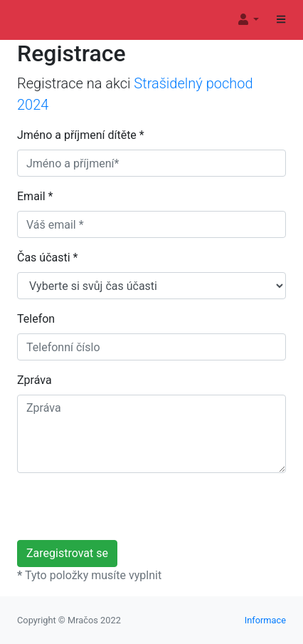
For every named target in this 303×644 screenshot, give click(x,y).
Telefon (36, 319)
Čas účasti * (47, 258)
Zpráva (34, 380)
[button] (248, 20)
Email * (35, 196)
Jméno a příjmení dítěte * (81, 135)
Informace (265, 620)
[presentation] (125, 512)
